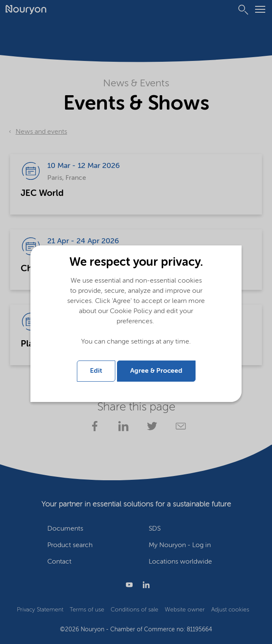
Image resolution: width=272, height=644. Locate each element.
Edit (96, 371)
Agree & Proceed (156, 371)
